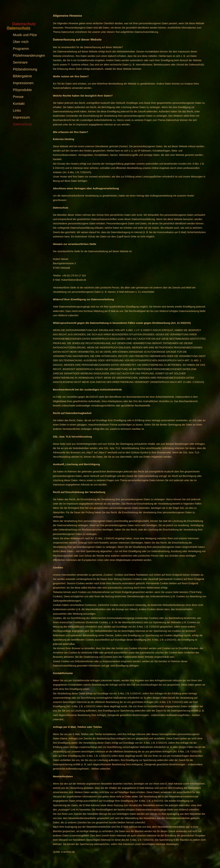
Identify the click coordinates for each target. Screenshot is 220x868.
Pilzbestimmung (25, 69)
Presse (18, 97)
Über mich (21, 42)
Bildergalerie (22, 76)
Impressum (21, 117)
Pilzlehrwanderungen (29, 55)
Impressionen (23, 83)
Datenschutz (22, 124)
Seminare (20, 62)
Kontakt (19, 104)
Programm (21, 49)
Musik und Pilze (25, 35)
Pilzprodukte (22, 90)
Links (17, 110)
